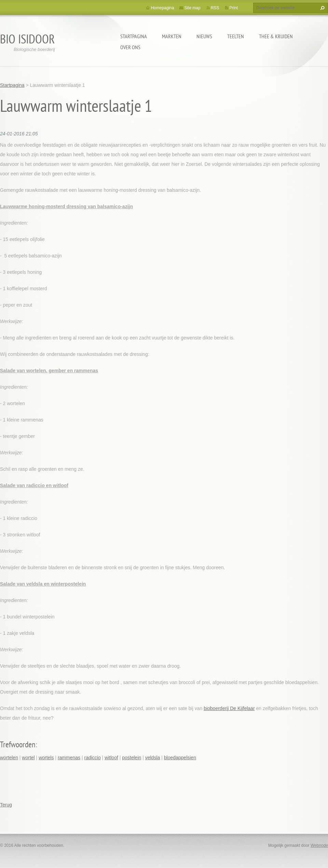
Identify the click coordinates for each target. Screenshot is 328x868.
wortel (28, 758)
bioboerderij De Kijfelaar (229, 708)
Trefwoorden (18, 744)
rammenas (69, 758)
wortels (46, 758)
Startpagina (134, 36)
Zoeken (322, 8)
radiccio (92, 758)
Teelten (236, 36)
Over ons (130, 47)
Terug (6, 805)
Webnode (319, 845)
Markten (172, 36)
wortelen (9, 758)
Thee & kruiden (276, 36)
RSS (215, 8)
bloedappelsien (180, 758)
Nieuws (204, 36)
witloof (111, 758)
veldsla (153, 758)
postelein (132, 758)
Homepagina (162, 8)
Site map (192, 8)
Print (234, 8)
